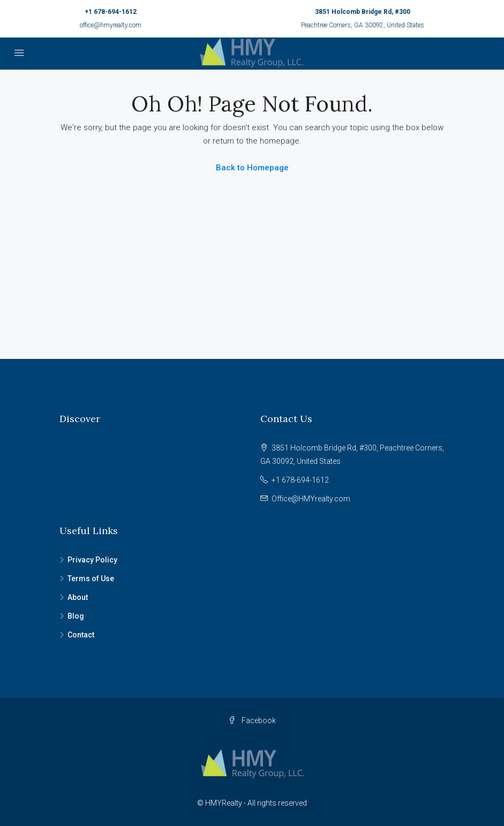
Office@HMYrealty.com (311, 499)
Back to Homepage (252, 168)
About (78, 597)
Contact (81, 635)
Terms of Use (91, 579)
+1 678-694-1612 (111, 12)
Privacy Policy (92, 560)
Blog (76, 616)
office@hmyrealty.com (111, 25)
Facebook (252, 720)
